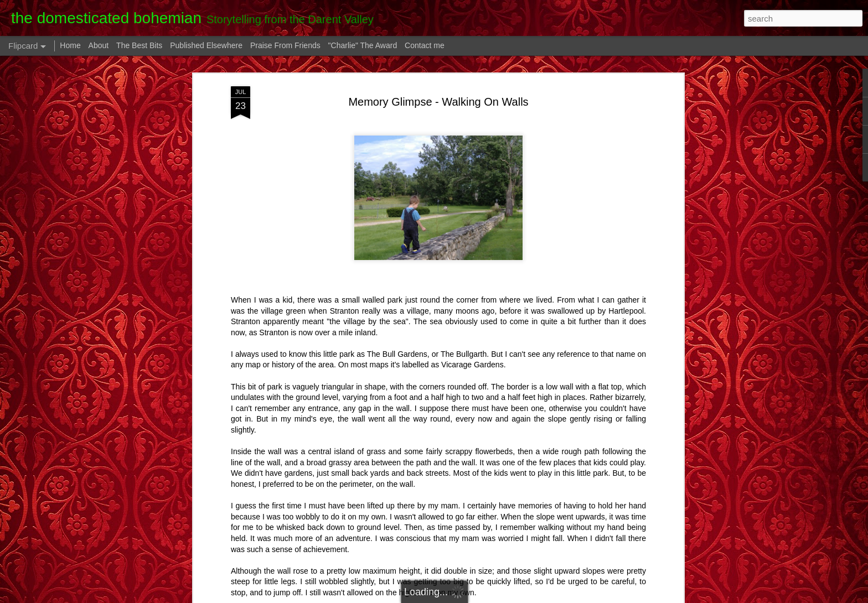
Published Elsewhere (206, 45)
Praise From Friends (285, 45)
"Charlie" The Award (363, 45)
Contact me (425, 45)
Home (70, 45)
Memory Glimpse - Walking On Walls (438, 102)
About (99, 45)
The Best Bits (139, 45)
